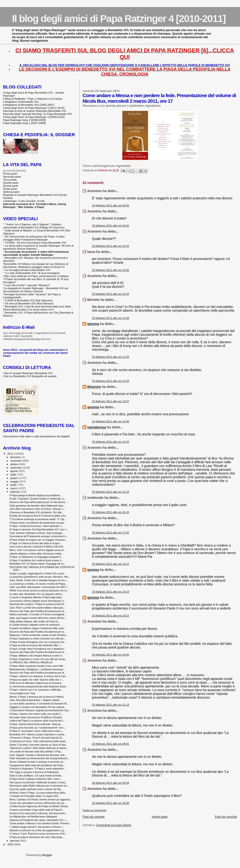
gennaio (15, 841)
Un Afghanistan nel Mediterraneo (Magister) (33, 817)
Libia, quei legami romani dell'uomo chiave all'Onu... (38, 618)
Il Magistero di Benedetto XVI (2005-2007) (29, 105)
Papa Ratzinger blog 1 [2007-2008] (24, 123)
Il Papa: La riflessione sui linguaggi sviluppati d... (36, 557)
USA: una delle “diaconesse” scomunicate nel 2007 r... (39, 587)
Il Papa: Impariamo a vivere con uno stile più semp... (38, 659)
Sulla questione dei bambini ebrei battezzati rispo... (37, 506)
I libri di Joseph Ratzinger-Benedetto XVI (28, 373)
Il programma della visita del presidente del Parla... (37, 765)
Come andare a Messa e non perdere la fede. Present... (40, 823)
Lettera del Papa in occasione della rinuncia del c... (37, 721)
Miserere (94, 387)
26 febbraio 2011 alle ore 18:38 (110, 803)
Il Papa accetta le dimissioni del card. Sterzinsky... (37, 837)
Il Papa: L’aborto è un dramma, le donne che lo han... (39, 676)
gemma (93, 324)
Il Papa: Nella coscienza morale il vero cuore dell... (37, 666)
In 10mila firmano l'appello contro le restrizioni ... (36, 625)
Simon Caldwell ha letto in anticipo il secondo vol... (37, 762)
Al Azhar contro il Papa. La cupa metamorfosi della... (38, 793)
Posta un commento (94, 810)
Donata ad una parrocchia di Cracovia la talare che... (38, 516)
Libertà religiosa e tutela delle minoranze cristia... (36, 554)
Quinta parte (11, 186)
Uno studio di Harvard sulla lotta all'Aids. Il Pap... (36, 751)
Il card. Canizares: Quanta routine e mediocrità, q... (37, 499)
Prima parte (10, 173)
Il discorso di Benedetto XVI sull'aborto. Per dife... (37, 512)
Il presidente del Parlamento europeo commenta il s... (39, 536)
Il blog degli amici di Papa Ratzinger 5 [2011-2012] (34, 108)
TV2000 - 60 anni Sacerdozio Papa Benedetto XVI (36, 243)
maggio (15, 481)
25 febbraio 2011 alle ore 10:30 (110, 270)
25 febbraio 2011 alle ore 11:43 (110, 357)
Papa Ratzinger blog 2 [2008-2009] (24, 120)
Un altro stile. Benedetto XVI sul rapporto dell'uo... (37, 594)
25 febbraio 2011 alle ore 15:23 (110, 492)
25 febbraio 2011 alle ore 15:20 (110, 442)
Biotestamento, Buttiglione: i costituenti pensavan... (37, 669)
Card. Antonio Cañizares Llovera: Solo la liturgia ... (37, 533)
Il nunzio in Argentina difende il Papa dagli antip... (36, 597)
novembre (17, 461)
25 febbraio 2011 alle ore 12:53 (110, 381)
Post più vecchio (226, 817)
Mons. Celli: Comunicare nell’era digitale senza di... (37, 550)
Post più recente (94, 817)
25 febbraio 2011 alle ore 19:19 (110, 592)
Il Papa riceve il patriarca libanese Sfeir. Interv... (36, 779)
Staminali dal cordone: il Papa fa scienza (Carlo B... (38, 604)
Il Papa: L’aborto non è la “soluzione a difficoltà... (36, 690)
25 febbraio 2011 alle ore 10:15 (110, 246)
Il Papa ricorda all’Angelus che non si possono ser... (38, 642)
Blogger (47, 855)
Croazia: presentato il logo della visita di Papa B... (37, 810)
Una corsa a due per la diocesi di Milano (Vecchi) (36, 547)
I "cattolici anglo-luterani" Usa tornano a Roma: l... (37, 827)
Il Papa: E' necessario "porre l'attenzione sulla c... (36, 731)
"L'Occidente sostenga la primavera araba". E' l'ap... (38, 519)
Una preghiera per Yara (22, 693)
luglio (14, 474)
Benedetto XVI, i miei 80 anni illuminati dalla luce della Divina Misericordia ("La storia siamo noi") (37, 308)
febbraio (15, 492)
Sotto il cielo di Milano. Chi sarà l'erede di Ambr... (36, 776)
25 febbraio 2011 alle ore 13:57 (110, 401)
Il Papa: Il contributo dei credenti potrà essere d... (36, 560)
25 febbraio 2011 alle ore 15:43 (110, 512)
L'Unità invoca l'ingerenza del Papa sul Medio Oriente (39, 806)
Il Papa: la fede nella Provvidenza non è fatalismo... (38, 649)
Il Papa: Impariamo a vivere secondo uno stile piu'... (38, 638)
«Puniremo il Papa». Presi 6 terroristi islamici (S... (37, 738)
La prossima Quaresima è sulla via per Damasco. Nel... (40, 577)
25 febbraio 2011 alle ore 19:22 (110, 616)
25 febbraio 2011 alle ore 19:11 (110, 564)
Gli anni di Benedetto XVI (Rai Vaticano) (29, 303)
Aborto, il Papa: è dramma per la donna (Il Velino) (37, 697)
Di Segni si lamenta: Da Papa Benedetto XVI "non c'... (39, 529)
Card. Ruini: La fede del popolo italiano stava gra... (37, 608)
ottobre (15, 464)
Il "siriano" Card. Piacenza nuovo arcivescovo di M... (38, 834)
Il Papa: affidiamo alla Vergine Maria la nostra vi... (37, 656)
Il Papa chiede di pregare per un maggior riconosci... (38, 540)
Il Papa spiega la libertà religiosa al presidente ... (36, 495)
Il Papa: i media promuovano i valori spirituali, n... (36, 526)
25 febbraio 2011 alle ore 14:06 (110, 421)
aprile (14, 485)
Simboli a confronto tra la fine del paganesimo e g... (38, 830)
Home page (160, 817)
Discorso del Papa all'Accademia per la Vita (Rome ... (39, 502)
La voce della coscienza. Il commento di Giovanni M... (39, 704)
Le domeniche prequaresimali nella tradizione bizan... (39, 686)
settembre (17, 468)
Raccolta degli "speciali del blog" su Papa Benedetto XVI (37, 114)
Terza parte (10, 180)
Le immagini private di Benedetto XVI (28, 270)
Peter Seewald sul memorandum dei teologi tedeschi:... (40, 758)
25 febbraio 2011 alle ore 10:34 (110, 294)
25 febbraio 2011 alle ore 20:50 (110, 655)
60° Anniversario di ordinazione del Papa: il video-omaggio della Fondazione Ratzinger (34, 238)
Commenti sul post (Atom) (114, 825)
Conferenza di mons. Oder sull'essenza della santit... (38, 741)
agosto (15, 471)
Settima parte (11, 192)
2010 (11, 844)
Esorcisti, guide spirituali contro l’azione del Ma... (36, 789)
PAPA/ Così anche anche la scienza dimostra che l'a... (39, 591)
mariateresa (97, 427)
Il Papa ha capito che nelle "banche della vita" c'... (37, 680)
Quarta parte (11, 183)
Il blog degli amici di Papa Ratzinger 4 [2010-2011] (119, 18)
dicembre (16, 457)
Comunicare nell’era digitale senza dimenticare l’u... (38, 601)
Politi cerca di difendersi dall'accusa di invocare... (36, 683)
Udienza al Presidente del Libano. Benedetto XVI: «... (39, 820)
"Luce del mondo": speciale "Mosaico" (27, 285)
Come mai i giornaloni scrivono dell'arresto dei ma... (38, 803)
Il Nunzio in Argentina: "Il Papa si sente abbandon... (38, 769)
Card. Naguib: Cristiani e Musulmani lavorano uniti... (38, 755)
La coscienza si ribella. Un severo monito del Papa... (38, 584)
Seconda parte (12, 177)
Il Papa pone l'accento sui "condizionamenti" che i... (38, 728)
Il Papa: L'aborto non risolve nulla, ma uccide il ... (36, 714)
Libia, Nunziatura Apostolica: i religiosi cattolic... (35, 700)
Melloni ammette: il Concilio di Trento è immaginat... (38, 614)
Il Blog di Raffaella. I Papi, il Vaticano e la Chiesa (33, 99)
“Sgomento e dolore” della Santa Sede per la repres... (39, 748)
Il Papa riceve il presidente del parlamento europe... (38, 523)
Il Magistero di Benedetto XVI (21, 102)
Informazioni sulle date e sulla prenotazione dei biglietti (36, 436)
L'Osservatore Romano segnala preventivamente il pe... (40, 710)
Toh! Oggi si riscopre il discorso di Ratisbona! (34, 772)
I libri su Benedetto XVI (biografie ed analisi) (30, 376)
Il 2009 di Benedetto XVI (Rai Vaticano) (29, 300)
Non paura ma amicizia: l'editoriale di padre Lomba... (38, 782)
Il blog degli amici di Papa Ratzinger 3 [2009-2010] (34, 117)
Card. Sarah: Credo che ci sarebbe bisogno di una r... (39, 580)
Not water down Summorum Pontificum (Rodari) (36, 717)
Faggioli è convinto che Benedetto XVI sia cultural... (38, 707)
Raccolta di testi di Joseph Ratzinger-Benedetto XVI (35, 111)
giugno (15, 478)
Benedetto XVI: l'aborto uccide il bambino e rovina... (38, 734)
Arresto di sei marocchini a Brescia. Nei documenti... (38, 813)
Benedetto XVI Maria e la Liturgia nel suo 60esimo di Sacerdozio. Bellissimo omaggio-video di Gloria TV (36, 265)
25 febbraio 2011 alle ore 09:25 (110, 205)
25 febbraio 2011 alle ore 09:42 (110, 226)
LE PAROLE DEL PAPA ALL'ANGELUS (31, 662)
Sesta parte (10, 189)
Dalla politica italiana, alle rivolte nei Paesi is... (35, 621)
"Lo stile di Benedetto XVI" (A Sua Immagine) (32, 273)
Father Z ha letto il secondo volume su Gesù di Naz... (39, 745)
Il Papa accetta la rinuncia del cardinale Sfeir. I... (36, 645)
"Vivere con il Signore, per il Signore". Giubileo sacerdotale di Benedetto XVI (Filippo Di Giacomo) (34, 226)
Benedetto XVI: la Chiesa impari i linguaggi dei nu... (38, 564)
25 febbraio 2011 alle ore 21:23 (110, 705)
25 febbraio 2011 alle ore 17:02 (110, 532)
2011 (11, 454)
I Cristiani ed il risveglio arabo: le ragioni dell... (35, 796)
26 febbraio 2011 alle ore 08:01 (110, 744)
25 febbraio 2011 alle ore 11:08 (110, 318)
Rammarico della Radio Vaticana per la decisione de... (39, 786)
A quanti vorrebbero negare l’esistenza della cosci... (38, 628)
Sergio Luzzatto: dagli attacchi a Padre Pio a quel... (37, 573)
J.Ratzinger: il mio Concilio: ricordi (24, 201)
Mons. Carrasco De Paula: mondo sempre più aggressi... (41, 799)
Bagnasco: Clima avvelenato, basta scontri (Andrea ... (39, 635)
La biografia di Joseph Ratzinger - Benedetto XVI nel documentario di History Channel (36, 290)
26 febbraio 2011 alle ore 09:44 (110, 783)
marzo (14, 488)
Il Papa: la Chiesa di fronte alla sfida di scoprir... (36, 543)
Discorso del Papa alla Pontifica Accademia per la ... (38, 611)
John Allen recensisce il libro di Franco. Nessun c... (37, 509)
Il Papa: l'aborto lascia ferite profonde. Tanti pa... (36, 724)
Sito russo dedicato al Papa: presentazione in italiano (37, 276)
